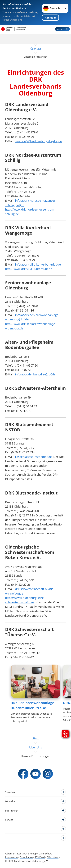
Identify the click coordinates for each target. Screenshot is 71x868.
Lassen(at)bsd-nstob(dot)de (33, 457)
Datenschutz (45, 853)
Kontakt (21, 853)
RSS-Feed (40, 857)
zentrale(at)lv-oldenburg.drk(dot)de (38, 141)
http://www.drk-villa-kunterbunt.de (29, 269)
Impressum (11, 857)
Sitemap (32, 853)
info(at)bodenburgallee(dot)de (35, 374)
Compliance (26, 857)
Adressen (10, 853)
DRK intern (53, 857)
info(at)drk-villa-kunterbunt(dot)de (38, 264)
